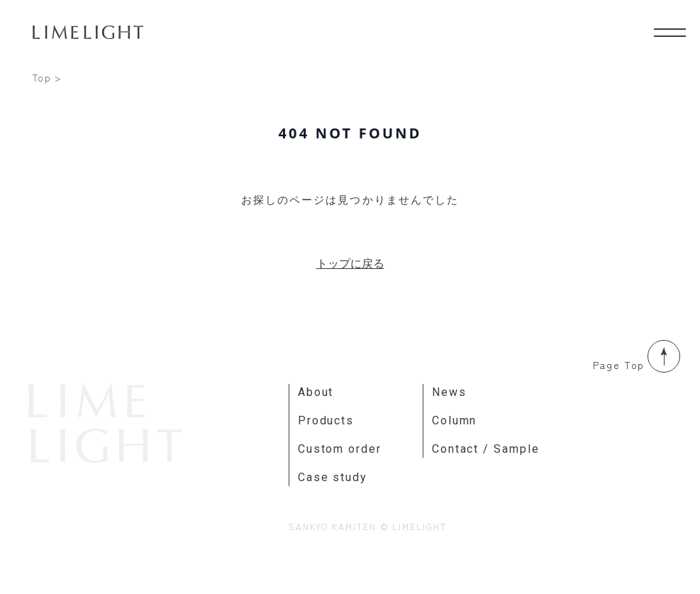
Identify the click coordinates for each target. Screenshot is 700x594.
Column (455, 420)
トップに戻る (350, 263)
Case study (333, 477)
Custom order (340, 449)
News (449, 392)
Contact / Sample (486, 449)
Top (42, 78)
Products (326, 420)
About (316, 392)
